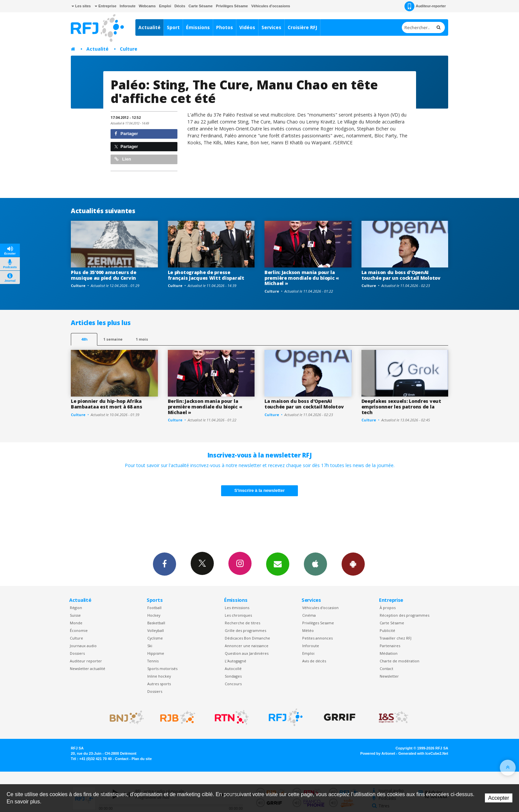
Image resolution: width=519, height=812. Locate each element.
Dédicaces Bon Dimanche (247, 638)
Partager (126, 134)
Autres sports (159, 684)
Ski (150, 646)
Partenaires (390, 646)
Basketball (156, 623)
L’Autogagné (236, 661)
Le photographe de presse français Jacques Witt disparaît (206, 275)
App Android (353, 564)
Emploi (165, 6)
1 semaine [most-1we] (113, 339)
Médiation (389, 653)
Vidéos (247, 27)
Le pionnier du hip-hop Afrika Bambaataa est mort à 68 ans (106, 404)
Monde (76, 623)
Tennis (153, 661)
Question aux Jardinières (247, 653)
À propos (388, 608)
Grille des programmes (245, 630)
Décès (180, 6)
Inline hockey (159, 676)
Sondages (233, 676)
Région (76, 608)
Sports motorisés (162, 669)
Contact (386, 669)
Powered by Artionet (378, 753)
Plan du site (142, 759)
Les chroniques (238, 615)
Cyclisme (155, 638)
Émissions (198, 27)
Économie (79, 630)
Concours (233, 684)
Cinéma (309, 615)
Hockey (154, 615)
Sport (173, 27)
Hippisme (156, 653)
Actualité (149, 27)
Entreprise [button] (105, 6)
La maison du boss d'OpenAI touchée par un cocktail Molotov (401, 275)
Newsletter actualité (88, 669)
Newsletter (389, 676)
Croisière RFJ (302, 27)
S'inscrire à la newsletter (259, 490)
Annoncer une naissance (247, 646)
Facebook (165, 564)
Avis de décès (314, 661)
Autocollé (233, 669)
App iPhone (315, 564)
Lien (123, 159)
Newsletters (278, 564)
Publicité (387, 630)
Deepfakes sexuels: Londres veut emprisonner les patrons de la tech (401, 407)
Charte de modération (400, 661)
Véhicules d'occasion (320, 608)
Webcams (147, 6)
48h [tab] (84, 339)
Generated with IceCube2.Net (423, 753)
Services (271, 27)
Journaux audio (83, 646)
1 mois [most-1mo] (142, 339)
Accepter (499, 798)
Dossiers (77, 653)
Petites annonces (317, 638)
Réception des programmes (404, 615)
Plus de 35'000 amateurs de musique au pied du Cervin (104, 275)
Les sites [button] (81, 6)
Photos (225, 27)
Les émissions (237, 608)
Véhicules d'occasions (271, 6)
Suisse (75, 615)
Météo (308, 630)
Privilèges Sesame (318, 623)
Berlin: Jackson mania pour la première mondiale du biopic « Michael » (302, 278)
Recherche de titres (242, 623)
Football (154, 608)
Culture (129, 49)
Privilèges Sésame (232, 6)
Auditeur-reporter (425, 6)
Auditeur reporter (86, 661)
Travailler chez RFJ (396, 638)
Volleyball (156, 630)
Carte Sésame (201, 6)
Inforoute (128, 6)
